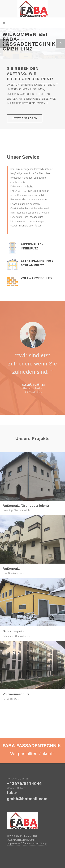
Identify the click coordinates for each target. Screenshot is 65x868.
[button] (5, 43)
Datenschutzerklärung (35, 843)
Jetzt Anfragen (25, 118)
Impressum (14, 843)
